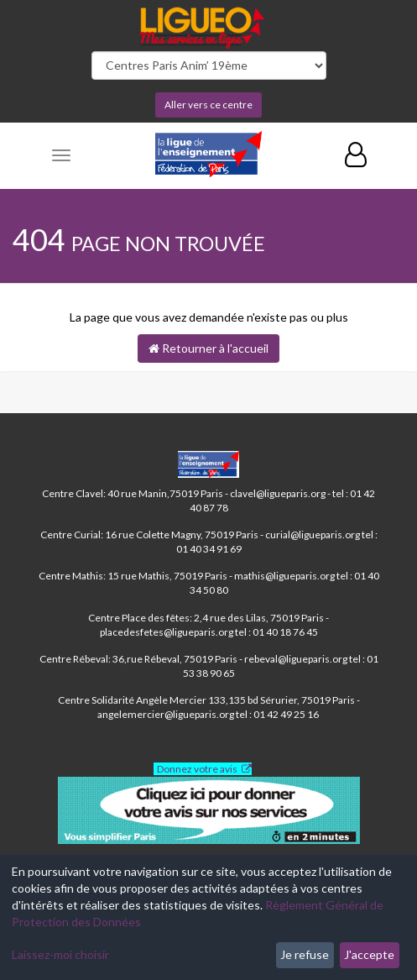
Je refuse (305, 954)
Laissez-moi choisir (60, 954)
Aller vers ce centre (208, 105)
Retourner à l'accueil (208, 348)
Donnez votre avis (197, 769)
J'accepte (369, 954)
